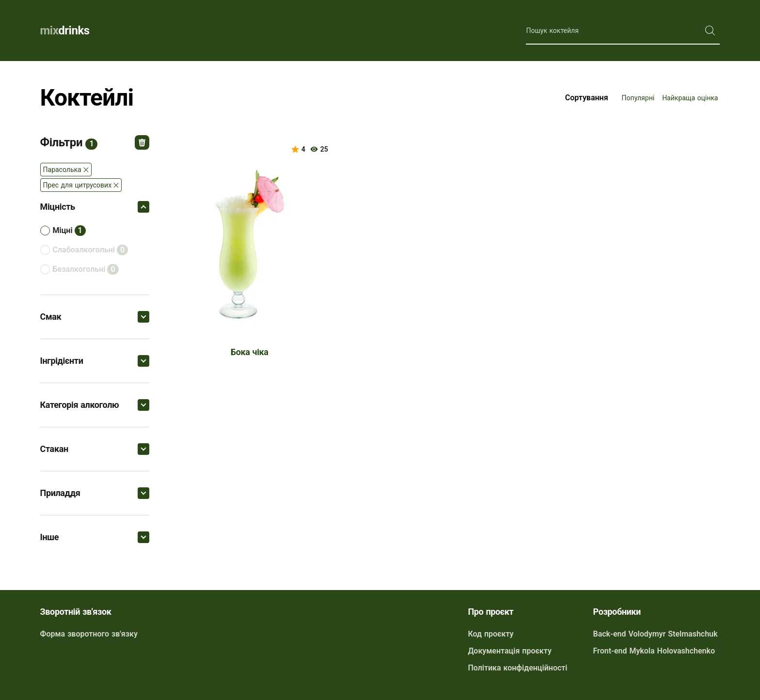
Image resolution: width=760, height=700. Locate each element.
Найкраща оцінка (690, 98)
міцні (63, 230)
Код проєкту (491, 634)
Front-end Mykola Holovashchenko (654, 651)
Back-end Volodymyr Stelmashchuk (656, 634)
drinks (65, 31)
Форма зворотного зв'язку (89, 634)
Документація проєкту (509, 651)
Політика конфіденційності (517, 668)
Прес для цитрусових (78, 185)
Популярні (638, 98)
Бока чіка (250, 352)
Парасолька (62, 170)
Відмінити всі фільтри (142, 142)
